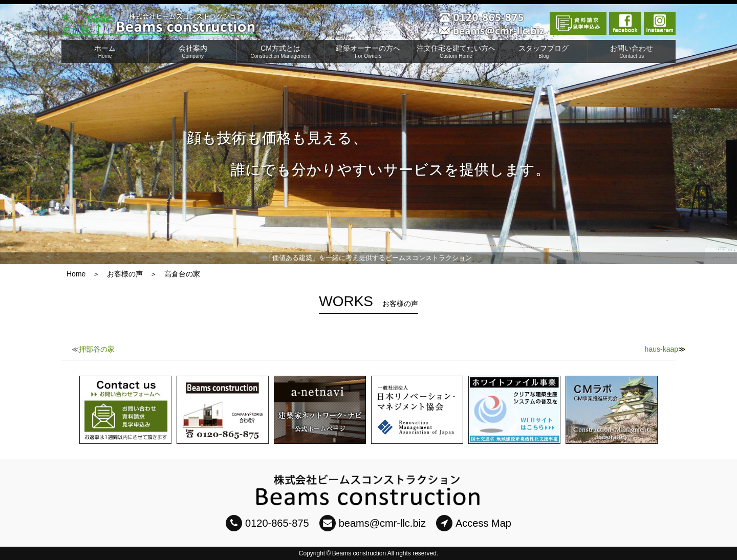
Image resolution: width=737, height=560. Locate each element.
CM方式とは (280, 51)
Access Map (474, 523)
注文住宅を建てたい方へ (456, 51)
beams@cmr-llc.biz (373, 523)
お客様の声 (125, 274)
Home (76, 274)
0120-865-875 (267, 523)
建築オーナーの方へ (368, 51)
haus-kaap (662, 349)
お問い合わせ (632, 51)
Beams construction (359, 553)
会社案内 (192, 51)
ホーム (105, 51)
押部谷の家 (97, 349)
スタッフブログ (544, 51)
